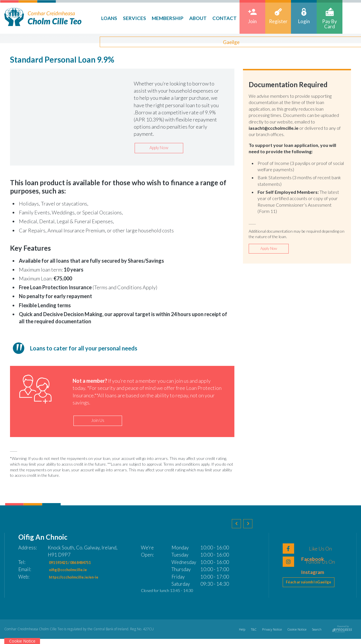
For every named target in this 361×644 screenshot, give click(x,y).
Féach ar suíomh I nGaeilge (313, 589)
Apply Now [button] (159, 148)
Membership (161, 18)
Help (235, 634)
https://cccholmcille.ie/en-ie (80, 579)
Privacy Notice (268, 634)
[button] (239, 530)
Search (316, 634)
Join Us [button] (98, 422)
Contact (218, 18)
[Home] (43, 16)
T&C (248, 634)
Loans (103, 18)
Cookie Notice (295, 634)
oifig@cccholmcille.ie (72, 572)
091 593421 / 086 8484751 (79, 565)
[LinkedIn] (313, 564)
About (192, 18)
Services (128, 18)
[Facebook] (313, 551)
